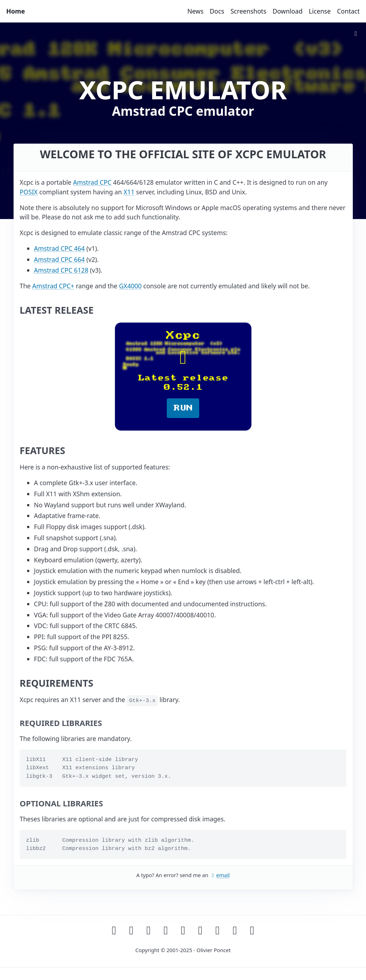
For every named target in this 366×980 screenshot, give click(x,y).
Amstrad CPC (92, 182)
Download (287, 11)
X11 (129, 192)
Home (16, 11)
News (195, 11)
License (320, 11)
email (220, 875)
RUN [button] (183, 408)
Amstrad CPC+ (53, 286)
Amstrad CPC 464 (59, 248)
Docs (217, 11)
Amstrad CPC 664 (59, 259)
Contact (349, 11)
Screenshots (248, 11)
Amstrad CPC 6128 (61, 270)
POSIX (29, 192)
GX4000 (130, 286)
